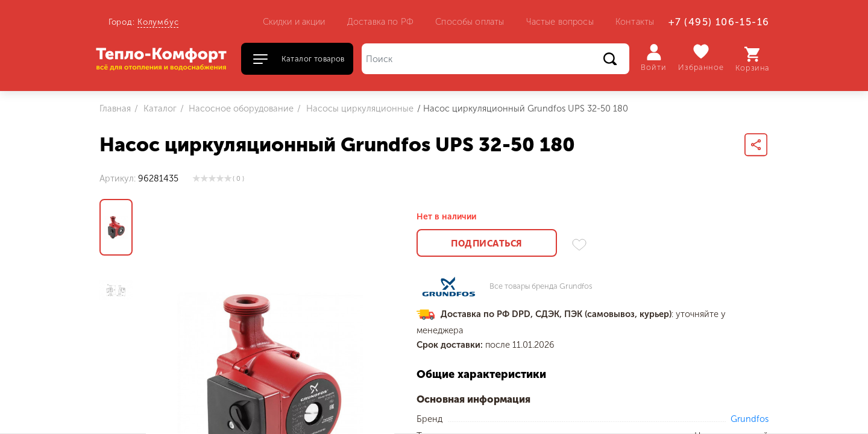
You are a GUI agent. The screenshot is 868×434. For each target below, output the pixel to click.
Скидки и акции (294, 22)
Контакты (635, 22)
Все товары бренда (541, 287)
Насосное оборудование (240, 108)
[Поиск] (495, 59)
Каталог (159, 108)
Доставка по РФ (380, 22)
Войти (654, 58)
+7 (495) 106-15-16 (719, 22)
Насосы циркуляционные (359, 108)
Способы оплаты (470, 22)
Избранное (701, 58)
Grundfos (750, 419)
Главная (115, 108)
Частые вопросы (560, 22)
